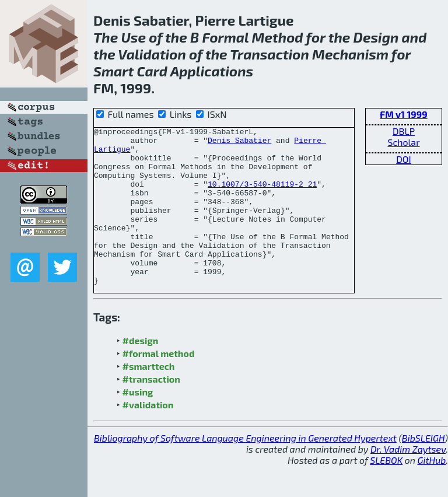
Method (278, 37)
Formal (225, 37)
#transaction (151, 410)
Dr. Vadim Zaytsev (408, 480)
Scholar (403, 142)
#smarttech (149, 398)
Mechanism (350, 54)
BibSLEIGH (423, 469)
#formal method (159, 385)
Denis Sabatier (239, 143)
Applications (212, 71)
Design (376, 37)
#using (138, 423)
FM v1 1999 (403, 114)
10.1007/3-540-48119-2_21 (262, 196)
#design (141, 372)
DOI (404, 159)
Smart (113, 71)
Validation (152, 54)
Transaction (269, 54)
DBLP (404, 131)
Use (133, 37)
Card (152, 71)
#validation (148, 436)
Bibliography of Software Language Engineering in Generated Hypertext (245, 469)
